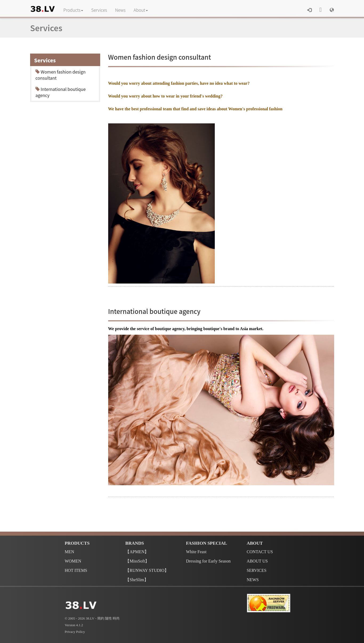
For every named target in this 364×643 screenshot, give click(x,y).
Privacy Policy (75, 632)
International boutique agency (61, 92)
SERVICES (257, 570)
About (141, 10)
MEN (70, 552)
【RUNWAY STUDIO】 (147, 570)
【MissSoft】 (137, 561)
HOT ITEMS (76, 570)
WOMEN (73, 561)
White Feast (196, 552)
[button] (332, 10)
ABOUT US (257, 561)
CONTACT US (260, 552)
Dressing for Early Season (208, 561)
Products (73, 10)
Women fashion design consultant (60, 75)
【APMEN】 (137, 552)
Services (99, 10)
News (120, 10)
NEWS (253, 580)
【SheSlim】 (137, 580)
